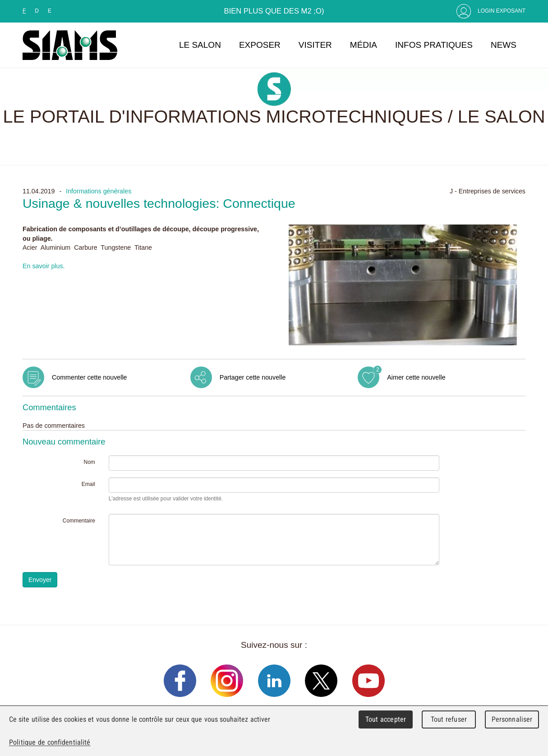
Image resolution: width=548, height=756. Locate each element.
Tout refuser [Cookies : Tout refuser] (449, 719)
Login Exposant (502, 11)
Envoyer (40, 580)
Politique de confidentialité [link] (50, 742)
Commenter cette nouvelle (90, 377)
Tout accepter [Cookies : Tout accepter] (386, 719)
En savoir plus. (44, 266)
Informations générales (99, 191)
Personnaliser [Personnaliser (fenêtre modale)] (512, 719)
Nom (89, 462)
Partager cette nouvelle (253, 377)
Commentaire (79, 521)
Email (88, 484)
